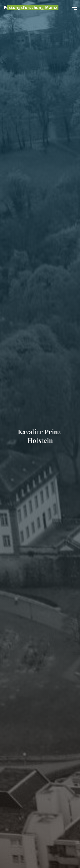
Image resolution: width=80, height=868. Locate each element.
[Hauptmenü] (74, 8)
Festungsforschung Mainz (31, 7)
